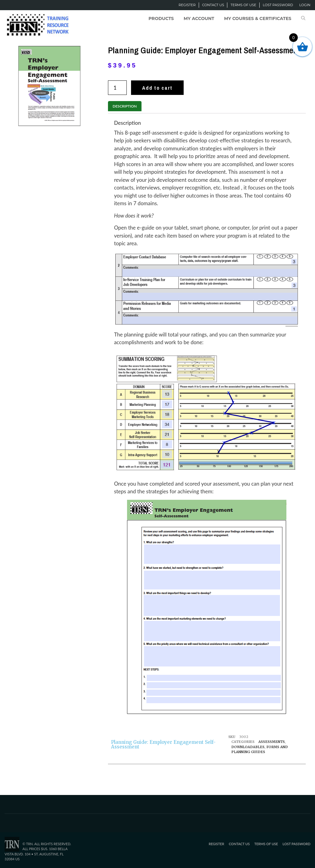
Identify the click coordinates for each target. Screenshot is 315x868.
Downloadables (248, 747)
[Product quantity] (118, 88)
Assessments (272, 742)
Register (187, 5)
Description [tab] (125, 106)
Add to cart (157, 88)
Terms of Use (243, 5)
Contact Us (213, 5)
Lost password (278, 5)
